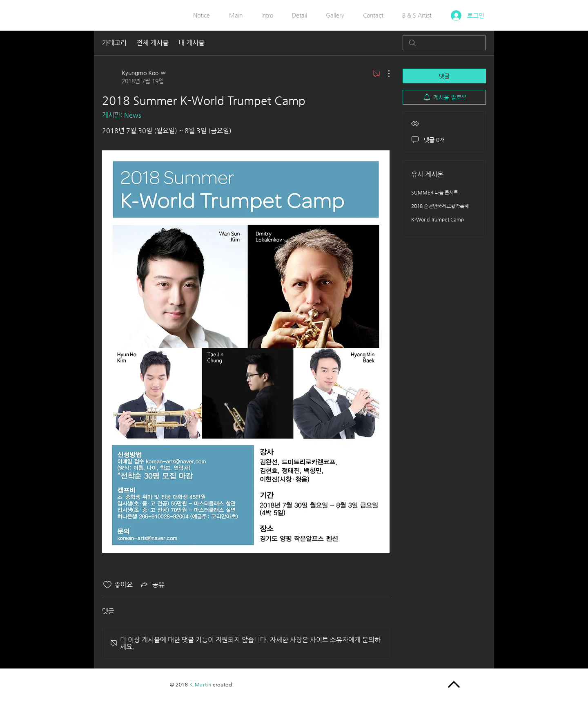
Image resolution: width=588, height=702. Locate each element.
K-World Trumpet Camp (438, 219)
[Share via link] (152, 585)
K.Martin (200, 685)
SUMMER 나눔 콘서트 (435, 192)
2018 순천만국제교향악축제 (440, 206)
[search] (444, 43)
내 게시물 (192, 43)
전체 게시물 (153, 43)
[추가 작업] (385, 74)
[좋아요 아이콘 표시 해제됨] (107, 585)
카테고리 (114, 43)
